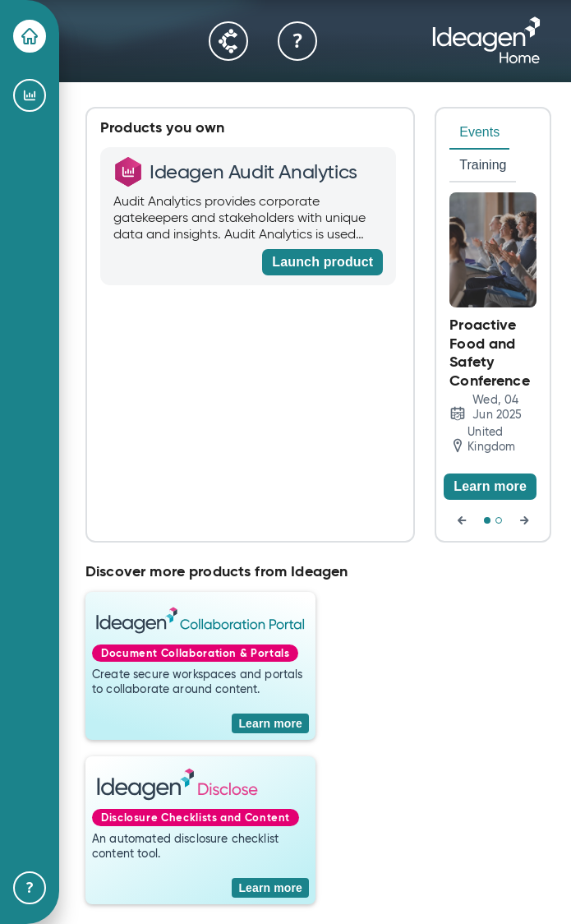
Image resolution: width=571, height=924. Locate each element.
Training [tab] (483, 165)
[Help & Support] (30, 888)
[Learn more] (490, 487)
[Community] (228, 41)
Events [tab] (479, 132)
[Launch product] (322, 262)
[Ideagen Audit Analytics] (30, 95)
